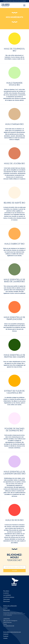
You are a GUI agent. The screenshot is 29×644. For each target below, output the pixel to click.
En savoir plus (9, 615)
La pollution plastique (9, 597)
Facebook (6, 636)
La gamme (6, 593)
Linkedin (5, 638)
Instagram (6, 634)
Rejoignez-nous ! (14, 558)
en (27, 1)
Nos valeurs (6, 591)
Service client (7, 610)
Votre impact (7, 599)
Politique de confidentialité (10, 606)
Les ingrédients (7, 595)
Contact (5, 608)
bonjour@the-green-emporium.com (12, 632)
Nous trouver (7, 601)
